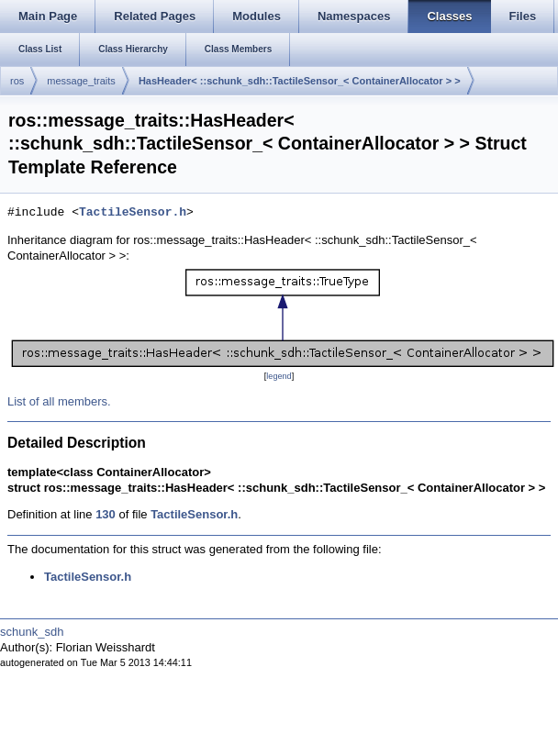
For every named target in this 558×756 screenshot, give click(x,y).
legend (279, 376)
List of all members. (59, 401)
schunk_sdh (32, 632)
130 (106, 514)
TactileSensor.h (133, 213)
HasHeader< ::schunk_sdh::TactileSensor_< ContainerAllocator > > (300, 81)
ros (17, 81)
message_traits (81, 81)
